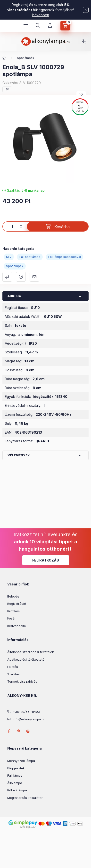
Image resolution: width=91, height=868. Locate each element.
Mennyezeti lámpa (21, 761)
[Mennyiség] (12, 226)
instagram (28, 731)
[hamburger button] (26, 26)
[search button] (38, 26)
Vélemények (19, 455)
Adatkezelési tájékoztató (26, 659)
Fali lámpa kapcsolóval (65, 257)
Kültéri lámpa (17, 790)
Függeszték (16, 768)
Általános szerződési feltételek (31, 652)
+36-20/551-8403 (84, 41)
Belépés (13, 596)
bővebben (41, 15)
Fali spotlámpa (30, 257)
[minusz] (21, 228)
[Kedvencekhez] (81, 94)
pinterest (18, 731)
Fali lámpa (15, 775)
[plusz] (21, 225)
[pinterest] (7, 89)
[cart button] (65, 26)
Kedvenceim (17, 626)
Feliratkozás (46, 560)
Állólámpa (15, 783)
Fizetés (13, 667)
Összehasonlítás (7, 277)
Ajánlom (34, 277)
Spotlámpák (26, 58)
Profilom (13, 611)
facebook (9, 731)
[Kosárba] (58, 226)
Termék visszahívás (22, 681)
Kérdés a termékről (21, 277)
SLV (9, 257)
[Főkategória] (4, 58)
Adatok (14, 296)
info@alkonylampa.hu (29, 719)
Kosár (12, 618)
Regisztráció (17, 604)
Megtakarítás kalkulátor (25, 798)
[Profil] (50, 26)
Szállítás (13, 674)
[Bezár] (86, 10)
